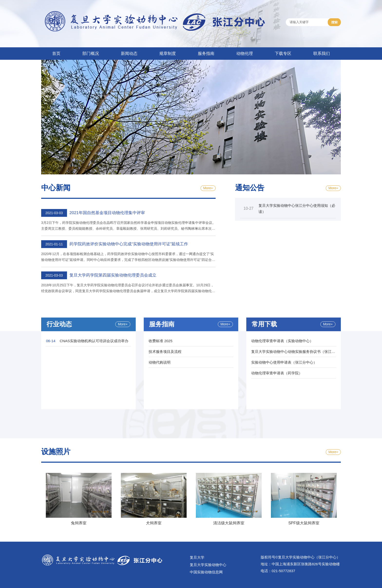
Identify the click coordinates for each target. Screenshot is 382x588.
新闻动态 (129, 54)
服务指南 (206, 54)
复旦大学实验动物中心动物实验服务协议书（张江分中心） (299, 352)
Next (344, 500)
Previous (38, 500)
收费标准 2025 (161, 341)
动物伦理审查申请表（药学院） (277, 373)
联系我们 (322, 54)
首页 (56, 54)
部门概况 (91, 54)
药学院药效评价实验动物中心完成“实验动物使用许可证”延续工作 (129, 244)
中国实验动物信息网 (206, 572)
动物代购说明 (160, 362)
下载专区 (283, 54)
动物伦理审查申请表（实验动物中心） (282, 341)
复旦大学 (197, 557)
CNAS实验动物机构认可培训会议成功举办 (94, 341)
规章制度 (168, 54)
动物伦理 (245, 54)
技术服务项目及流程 (165, 352)
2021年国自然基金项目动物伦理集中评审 (107, 213)
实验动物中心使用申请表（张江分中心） (284, 362)
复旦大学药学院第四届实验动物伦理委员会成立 (113, 275)
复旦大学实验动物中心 (208, 565)
